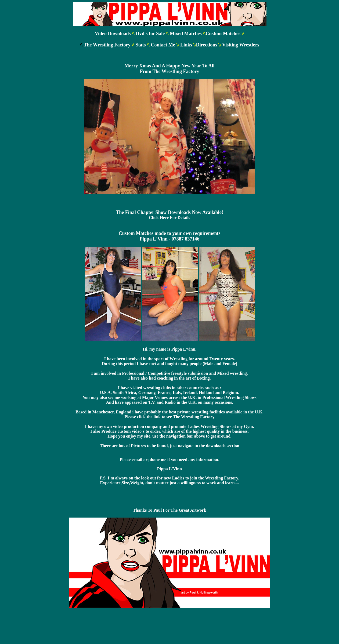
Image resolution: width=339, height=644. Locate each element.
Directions (207, 45)
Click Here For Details (170, 218)
